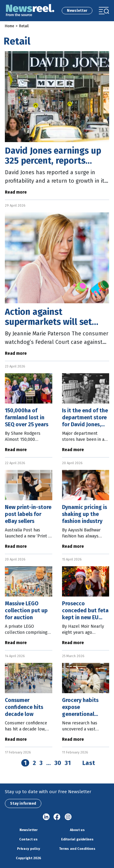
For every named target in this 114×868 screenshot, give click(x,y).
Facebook (57, 817)
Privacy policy (29, 849)
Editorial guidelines (77, 839)
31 (68, 763)
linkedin (46, 817)
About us (77, 830)
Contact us (28, 839)
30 (58, 763)
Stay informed (23, 803)
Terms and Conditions (77, 849)
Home (10, 26)
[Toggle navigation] (104, 11)
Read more (16, 192)
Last (89, 763)
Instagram (68, 817)
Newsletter (77, 11)
